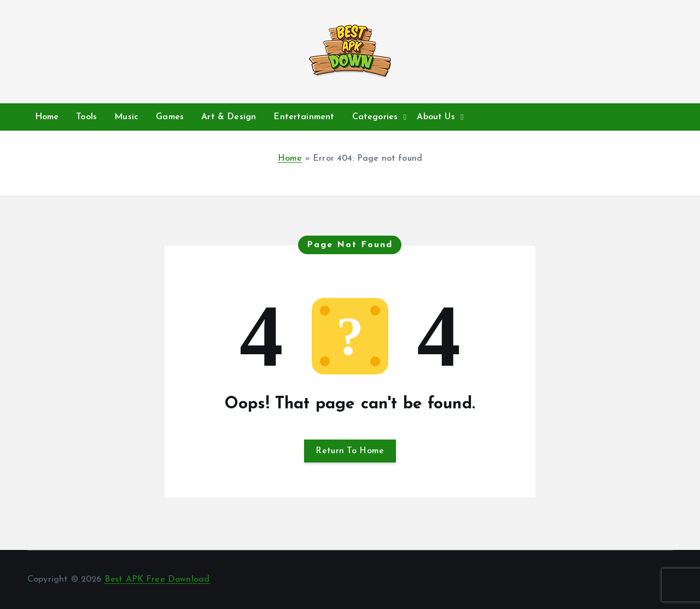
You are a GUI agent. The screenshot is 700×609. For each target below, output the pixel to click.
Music (126, 117)
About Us (436, 117)
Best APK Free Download (157, 579)
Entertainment (304, 117)
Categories (375, 117)
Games (170, 117)
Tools (86, 117)
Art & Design (229, 117)
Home (47, 117)
